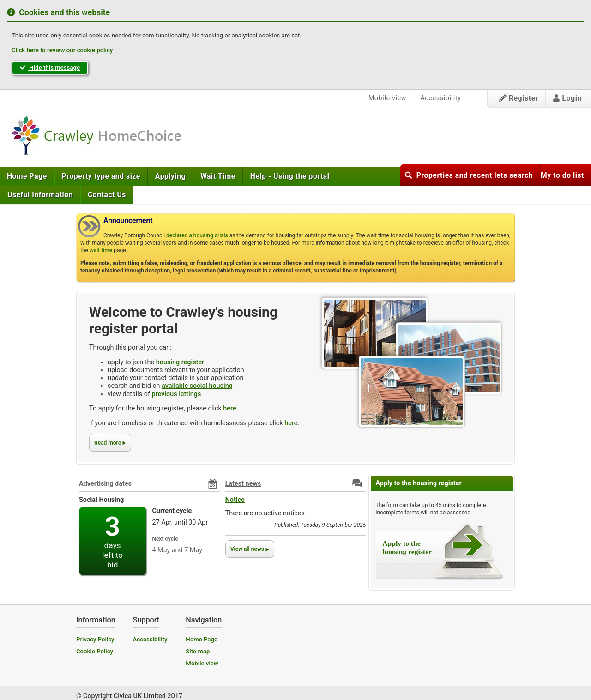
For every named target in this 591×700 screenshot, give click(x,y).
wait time (101, 250)
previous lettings (177, 394)
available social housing (197, 386)
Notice (235, 500)
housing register (180, 362)
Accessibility (440, 98)
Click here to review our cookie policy (62, 50)
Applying (170, 176)
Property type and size (101, 176)
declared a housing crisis (197, 235)
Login (567, 98)
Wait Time (218, 176)
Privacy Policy (95, 639)
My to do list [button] (562, 175)
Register (519, 98)
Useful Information (40, 195)
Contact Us (107, 195)
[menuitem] (27, 176)
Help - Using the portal (290, 176)
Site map (198, 651)
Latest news (243, 484)
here (229, 408)
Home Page (27, 176)
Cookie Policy (95, 651)
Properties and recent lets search (469, 175)
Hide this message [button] (50, 68)
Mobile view (388, 98)
